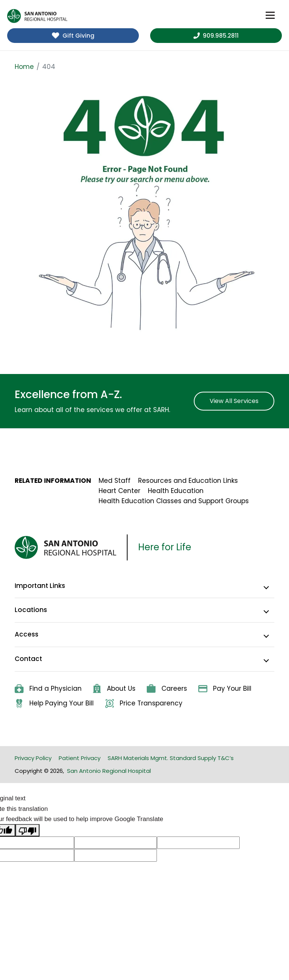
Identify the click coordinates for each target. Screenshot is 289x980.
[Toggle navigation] (270, 15)
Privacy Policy (33, 758)
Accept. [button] (235, 969)
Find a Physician (48, 688)
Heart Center (119, 491)
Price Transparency (144, 703)
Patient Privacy (80, 758)
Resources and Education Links (188, 481)
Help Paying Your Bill (54, 703)
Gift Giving (73, 36)
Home (24, 67)
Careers (167, 688)
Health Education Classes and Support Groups (174, 501)
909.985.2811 (216, 36)
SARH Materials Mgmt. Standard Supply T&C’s (171, 758)
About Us (114, 689)
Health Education (176, 491)
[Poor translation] (27, 830)
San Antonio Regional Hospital (109, 771)
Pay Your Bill (225, 688)
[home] (37, 16)
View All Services (234, 401)
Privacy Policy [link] (190, 969)
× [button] (258, 969)
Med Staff (115, 481)
